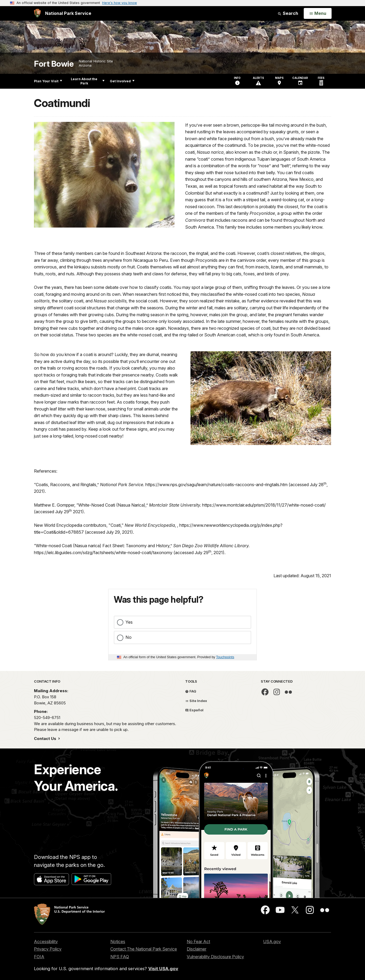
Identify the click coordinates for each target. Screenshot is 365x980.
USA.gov (272, 942)
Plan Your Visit (48, 81)
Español (194, 710)
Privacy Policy (48, 949)
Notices (118, 942)
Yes (129, 622)
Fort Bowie (54, 64)
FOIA (39, 957)
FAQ (191, 691)
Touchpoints (225, 657)
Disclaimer (197, 949)
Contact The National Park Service (144, 949)
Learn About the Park (88, 81)
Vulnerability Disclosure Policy (215, 957)
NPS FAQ (120, 957)
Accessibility (46, 942)
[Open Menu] (318, 14)
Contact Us (46, 739)
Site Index (196, 701)
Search (288, 13)
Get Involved (122, 81)
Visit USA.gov (163, 969)
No (129, 637)
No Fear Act (198, 942)
